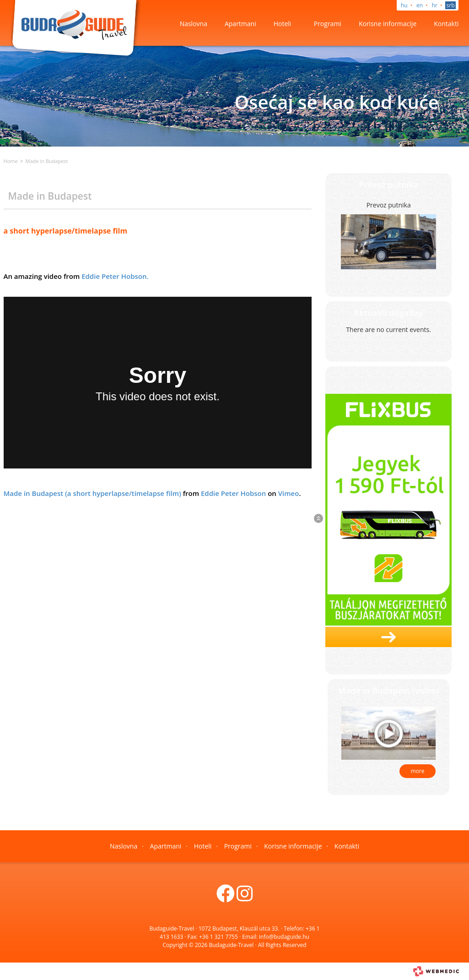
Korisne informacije (388, 24)
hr (435, 5)
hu (404, 5)
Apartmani (240, 24)
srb (451, 5)
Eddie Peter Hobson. (115, 276)
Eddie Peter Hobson (233, 493)
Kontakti (446, 24)
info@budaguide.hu (284, 937)
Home (11, 161)
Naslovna (194, 24)
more (418, 771)
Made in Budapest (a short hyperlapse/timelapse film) (92, 493)
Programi (328, 24)
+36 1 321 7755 (218, 937)
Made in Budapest (47, 161)
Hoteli (283, 24)
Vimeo (289, 493)
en (420, 5)
